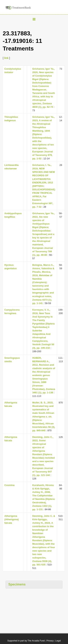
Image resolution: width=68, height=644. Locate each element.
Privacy (50, 641)
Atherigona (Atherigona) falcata (12, 519)
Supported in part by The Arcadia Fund (26, 641)
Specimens (17, 584)
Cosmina (9, 485)
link (6, 58)
